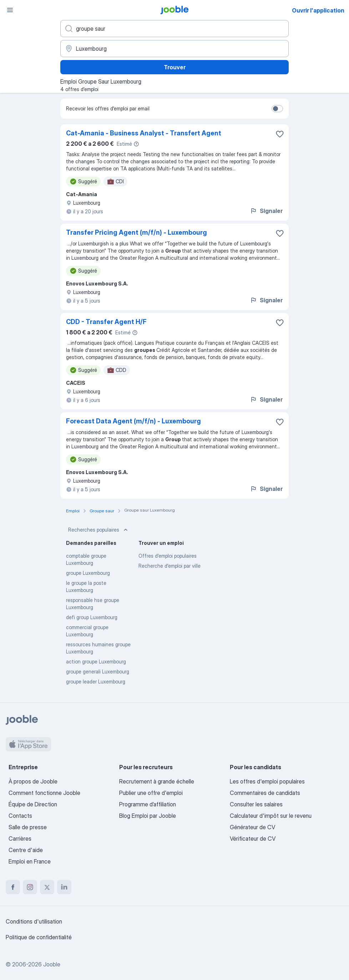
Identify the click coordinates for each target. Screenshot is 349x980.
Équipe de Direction (33, 804)
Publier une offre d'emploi (151, 793)
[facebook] (13, 887)
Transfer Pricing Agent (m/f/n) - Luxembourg (136, 232)
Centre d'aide (26, 850)
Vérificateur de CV (253, 839)
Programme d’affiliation (148, 804)
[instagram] (30, 887)
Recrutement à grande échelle (157, 781)
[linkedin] (64, 887)
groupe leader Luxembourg (96, 681)
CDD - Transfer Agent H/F (106, 322)
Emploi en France (30, 861)
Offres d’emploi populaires (168, 556)
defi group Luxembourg (92, 617)
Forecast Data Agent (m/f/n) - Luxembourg (133, 421)
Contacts (20, 816)
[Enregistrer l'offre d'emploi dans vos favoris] (280, 134)
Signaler (266, 211)
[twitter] (47, 887)
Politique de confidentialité (39, 937)
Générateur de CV (252, 827)
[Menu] (10, 10)
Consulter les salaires (256, 804)
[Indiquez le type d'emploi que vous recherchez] (174, 29)
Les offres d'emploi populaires (267, 781)
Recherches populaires (99, 530)
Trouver (175, 67)
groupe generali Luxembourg (98, 671)
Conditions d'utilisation (34, 921)
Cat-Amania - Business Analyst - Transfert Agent (144, 133)
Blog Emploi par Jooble (148, 816)
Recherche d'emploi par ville (170, 566)
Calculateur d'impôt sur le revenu (271, 816)
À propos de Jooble (33, 781)
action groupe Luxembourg (96, 661)
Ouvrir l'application (318, 10)
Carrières (20, 839)
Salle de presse (28, 827)
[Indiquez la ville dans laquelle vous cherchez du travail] (174, 49)
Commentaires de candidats (265, 793)
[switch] (277, 109)
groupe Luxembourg (88, 573)
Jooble (52, 964)
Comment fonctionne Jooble (44, 793)
